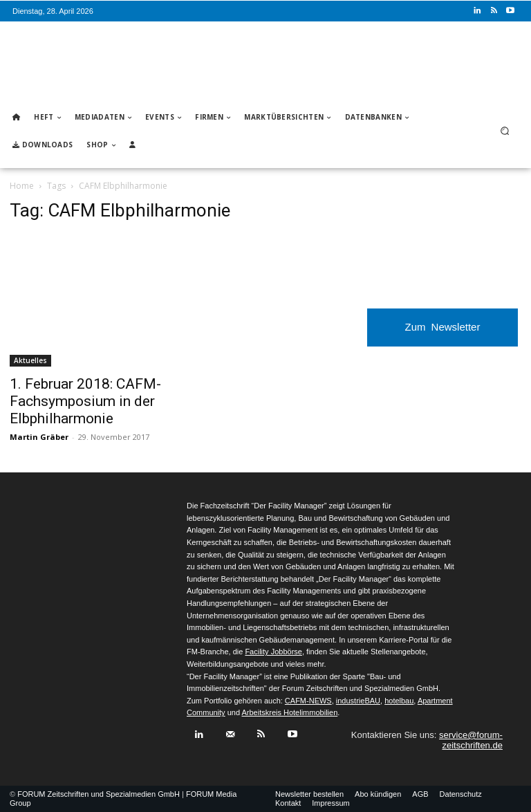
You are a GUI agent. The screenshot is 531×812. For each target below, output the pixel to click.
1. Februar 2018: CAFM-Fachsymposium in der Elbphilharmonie (85, 401)
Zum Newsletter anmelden (443, 334)
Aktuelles (30, 360)
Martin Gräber (39, 437)
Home (22, 186)
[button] (505, 131)
